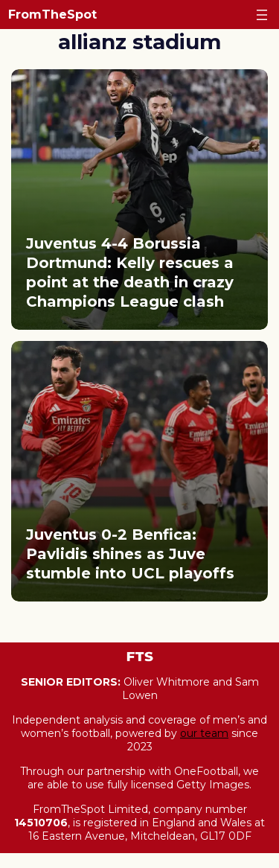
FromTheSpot (52, 15)
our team (204, 733)
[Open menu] (262, 15)
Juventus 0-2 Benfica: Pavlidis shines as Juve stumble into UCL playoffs (130, 554)
